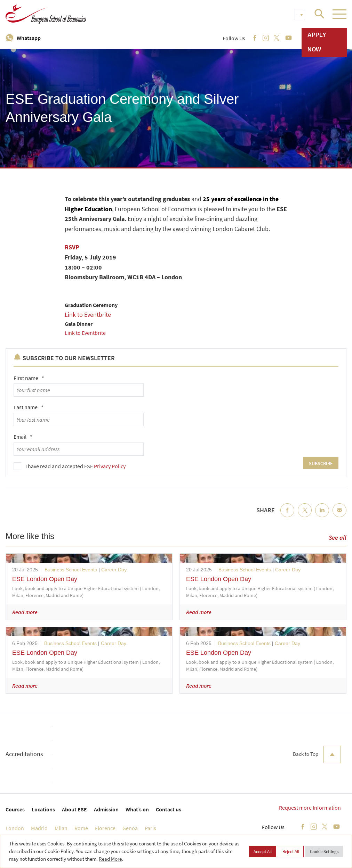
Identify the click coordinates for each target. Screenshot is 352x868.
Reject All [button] (291, 852)
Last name (29, 407)
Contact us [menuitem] (169, 809)
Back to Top (317, 754)
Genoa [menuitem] (130, 828)
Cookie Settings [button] (324, 852)
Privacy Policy (110, 466)
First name (29, 378)
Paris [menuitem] (150, 828)
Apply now (317, 42)
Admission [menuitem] (106, 809)
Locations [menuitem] (43, 809)
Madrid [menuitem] (39, 828)
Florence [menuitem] (105, 828)
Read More (110, 859)
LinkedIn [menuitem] (322, 516)
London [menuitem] (15, 828)
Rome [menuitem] (81, 828)
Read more (25, 612)
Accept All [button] (263, 852)
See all (338, 538)
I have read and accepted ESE (75, 466)
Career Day (114, 570)
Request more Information (310, 808)
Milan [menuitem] (61, 828)
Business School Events (71, 570)
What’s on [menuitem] (137, 809)
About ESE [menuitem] (74, 809)
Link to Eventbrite (89, 315)
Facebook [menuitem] (287, 516)
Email (23, 437)
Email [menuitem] (339, 516)
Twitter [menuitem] (305, 516)
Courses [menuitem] (15, 809)
